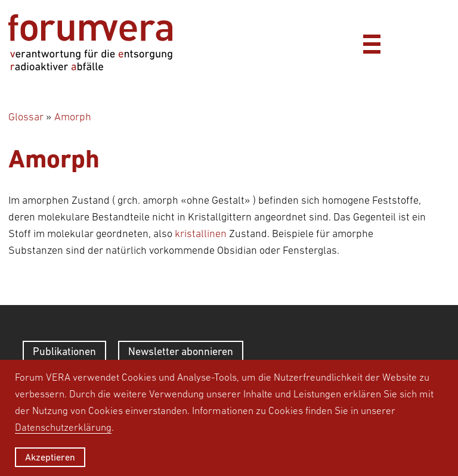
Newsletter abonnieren (181, 351)
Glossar (26, 117)
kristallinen (201, 234)
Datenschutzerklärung (63, 427)
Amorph (73, 117)
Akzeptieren (50, 457)
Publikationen (64, 351)
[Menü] (372, 42)
